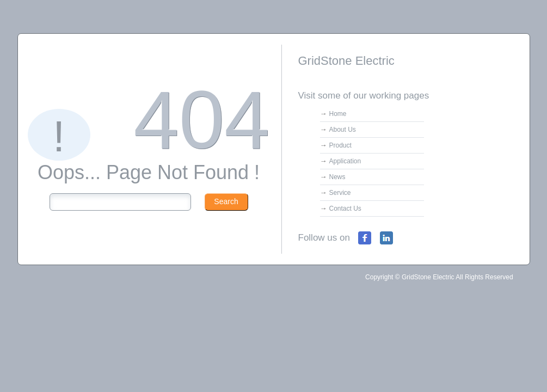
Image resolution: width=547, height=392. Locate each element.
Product (340, 145)
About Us (343, 130)
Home (338, 114)
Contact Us (345, 209)
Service (340, 193)
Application (345, 161)
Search (226, 201)
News (337, 177)
